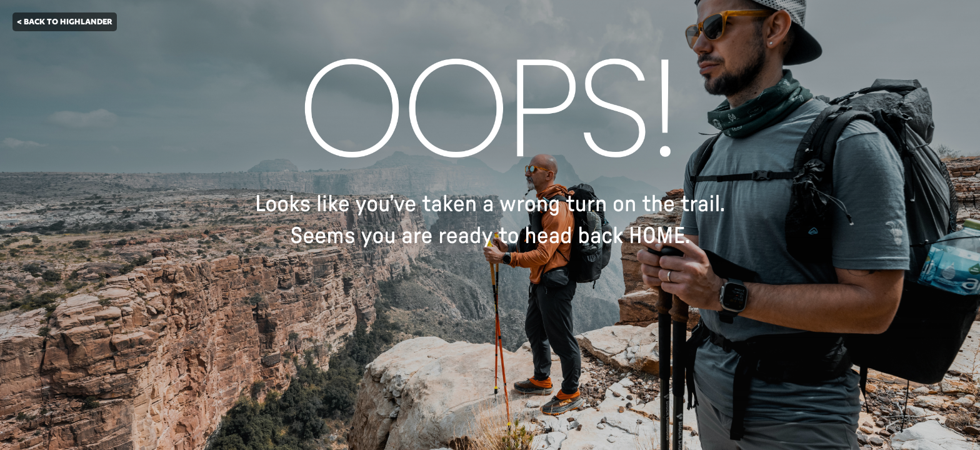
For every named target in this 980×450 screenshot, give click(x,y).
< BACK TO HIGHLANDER (65, 22)
